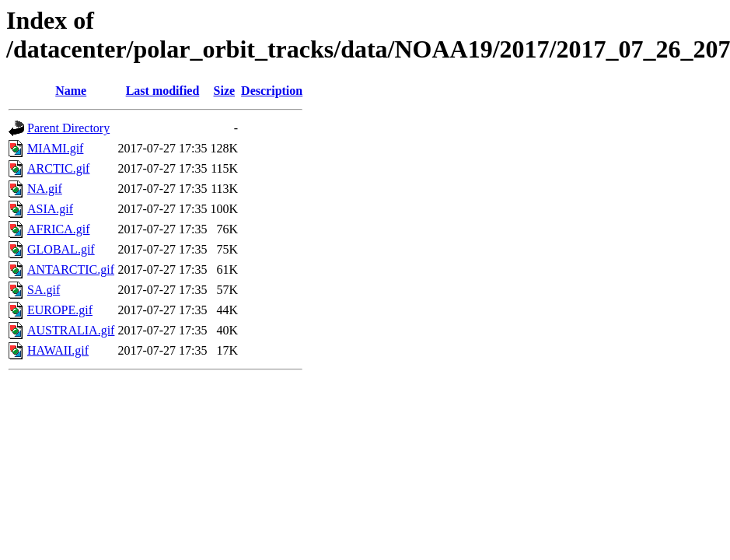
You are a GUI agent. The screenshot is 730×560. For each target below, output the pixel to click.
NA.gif (45, 189)
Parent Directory (68, 128)
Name (71, 91)
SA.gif (44, 290)
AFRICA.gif (58, 229)
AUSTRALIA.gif (71, 330)
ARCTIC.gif (58, 168)
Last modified (163, 91)
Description (272, 91)
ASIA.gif (50, 209)
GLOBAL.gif (61, 249)
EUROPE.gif (60, 310)
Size (225, 91)
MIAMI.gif (55, 148)
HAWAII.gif (58, 350)
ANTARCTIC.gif (71, 269)
